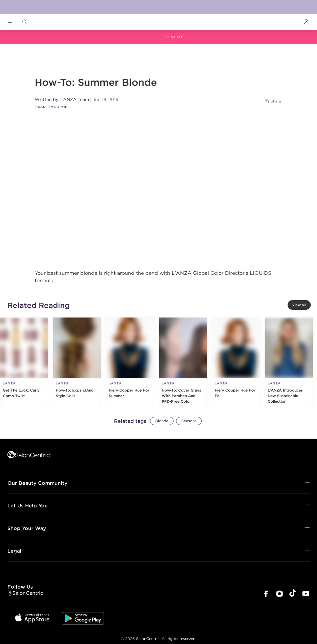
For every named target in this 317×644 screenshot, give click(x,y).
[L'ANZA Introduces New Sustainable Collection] (289, 362)
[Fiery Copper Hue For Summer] (130, 362)
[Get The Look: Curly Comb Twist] (24, 362)
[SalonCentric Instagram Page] (280, 594)
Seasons (189, 421)
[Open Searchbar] (24, 22)
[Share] (273, 101)
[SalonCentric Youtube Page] (306, 594)
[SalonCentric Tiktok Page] (293, 594)
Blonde (162, 421)
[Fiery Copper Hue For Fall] (236, 362)
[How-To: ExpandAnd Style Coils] (77, 362)
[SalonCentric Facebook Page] (266, 594)
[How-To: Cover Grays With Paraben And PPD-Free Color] (183, 362)
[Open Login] (306, 22)
